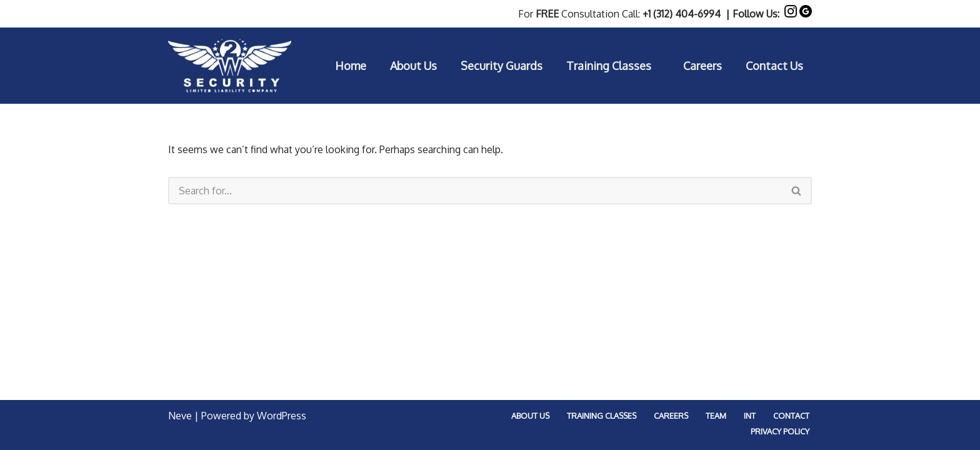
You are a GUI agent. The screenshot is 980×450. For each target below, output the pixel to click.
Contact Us (774, 66)
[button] (663, 66)
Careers (702, 66)
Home (351, 66)
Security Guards (502, 66)
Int (750, 416)
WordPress (282, 416)
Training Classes (602, 416)
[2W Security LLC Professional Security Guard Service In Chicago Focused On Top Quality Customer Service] (230, 66)
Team (716, 416)
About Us (413, 66)
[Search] (475, 191)
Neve (180, 416)
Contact (791, 416)
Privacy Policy (780, 431)
